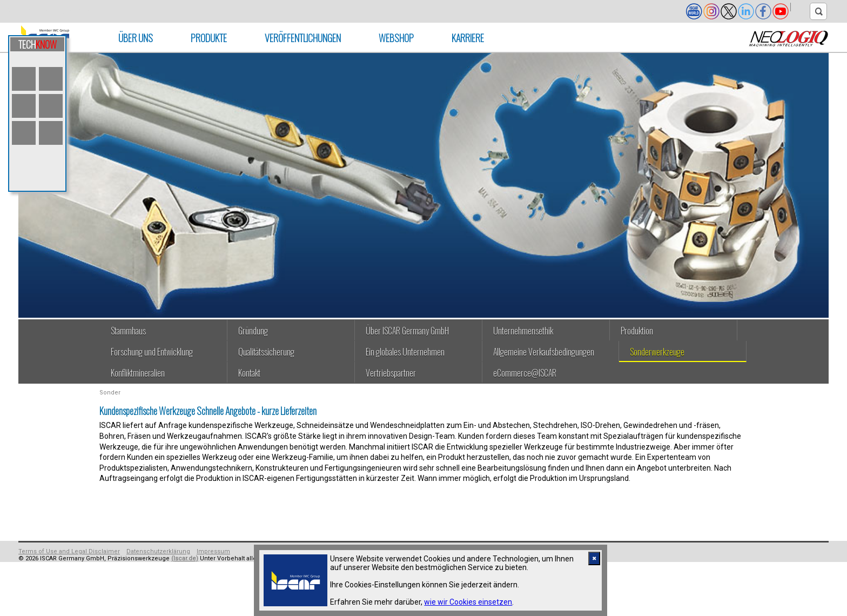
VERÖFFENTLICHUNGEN (303, 38)
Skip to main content (49, 11)
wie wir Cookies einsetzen (468, 602)
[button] (800, 7)
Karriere (468, 38)
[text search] (818, 11)
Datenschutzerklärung (158, 551)
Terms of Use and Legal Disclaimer (69, 551)
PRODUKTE (209, 38)
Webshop (396, 38)
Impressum (213, 551)
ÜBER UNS (136, 38)
